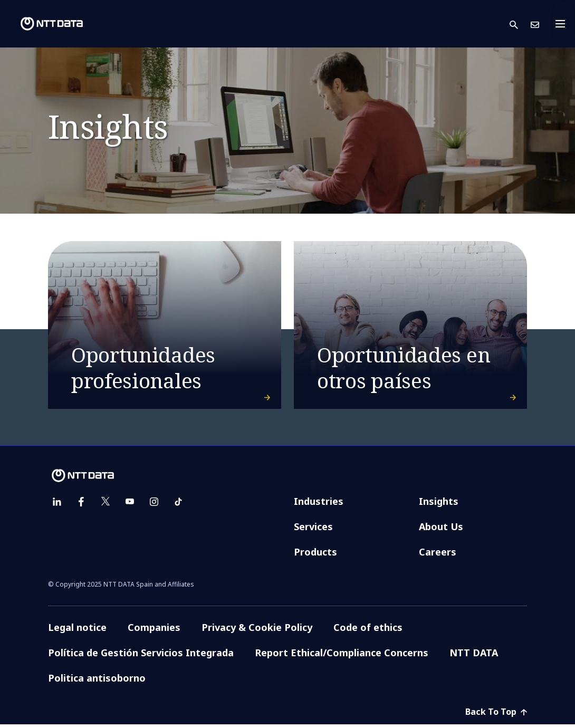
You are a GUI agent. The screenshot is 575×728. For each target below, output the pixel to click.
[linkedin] (57, 505)
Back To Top (496, 715)
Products (315, 555)
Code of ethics (368, 631)
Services (313, 530)
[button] (520, 24)
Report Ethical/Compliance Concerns (342, 656)
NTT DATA (474, 656)
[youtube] (130, 505)
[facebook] (81, 505)
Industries (319, 505)
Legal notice (77, 631)
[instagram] (154, 505)
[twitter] (106, 505)
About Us (441, 530)
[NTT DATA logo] (43, 24)
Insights (439, 505)
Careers (438, 555)
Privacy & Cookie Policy (257, 631)
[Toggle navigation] (563, 24)
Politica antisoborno (97, 682)
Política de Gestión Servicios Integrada (141, 656)
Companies (154, 631)
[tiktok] (178, 505)
